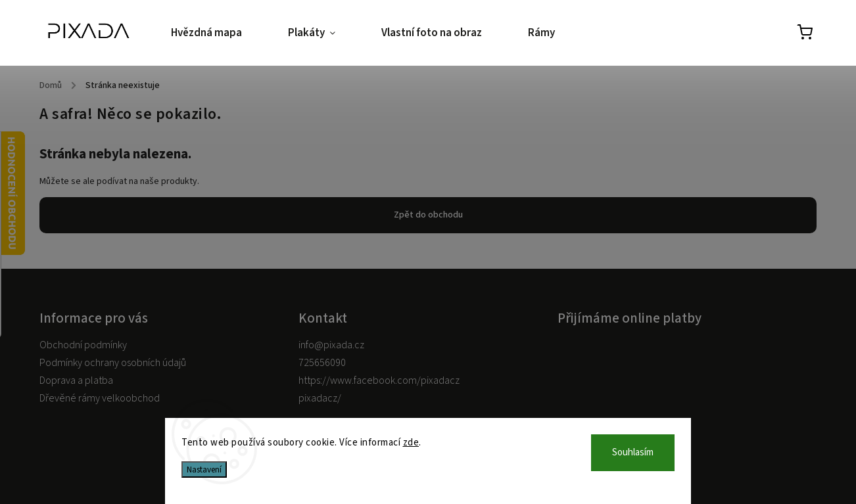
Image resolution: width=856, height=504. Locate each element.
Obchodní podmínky (83, 345)
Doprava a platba (76, 380)
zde (411, 443)
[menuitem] (218, 33)
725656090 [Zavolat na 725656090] (322, 363)
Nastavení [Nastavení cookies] (204, 470)
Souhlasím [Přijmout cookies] (633, 452)
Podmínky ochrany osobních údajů (113, 363)
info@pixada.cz (331, 345)
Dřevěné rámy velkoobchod (100, 398)
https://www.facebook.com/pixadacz (379, 380)
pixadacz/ (320, 398)
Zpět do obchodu (428, 215)
